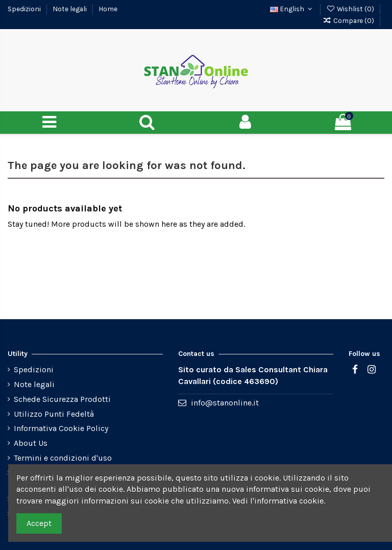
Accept (39, 523)
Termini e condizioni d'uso (63, 458)
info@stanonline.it (225, 403)
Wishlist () (351, 9)
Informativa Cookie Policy (61, 428)
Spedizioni (25, 9)
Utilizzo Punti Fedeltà (54, 414)
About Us (31, 443)
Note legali (70, 9)
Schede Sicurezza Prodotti (62, 399)
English (292, 9)
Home (108, 9)
